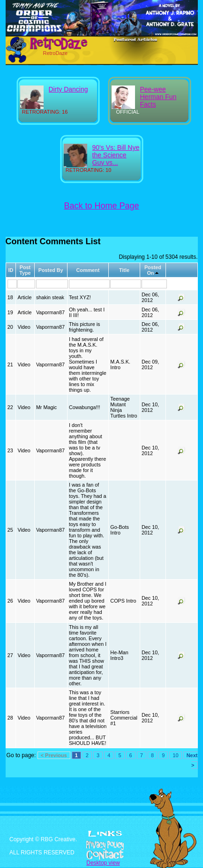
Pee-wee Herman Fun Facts (158, 97)
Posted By (51, 270)
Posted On (153, 270)
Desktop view (103, 863)
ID (11, 270)
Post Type (25, 270)
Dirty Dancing (68, 89)
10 (175, 755)
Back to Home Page (102, 206)
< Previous (54, 755)
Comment (88, 270)
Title (124, 270)
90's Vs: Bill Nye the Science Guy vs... (116, 155)
